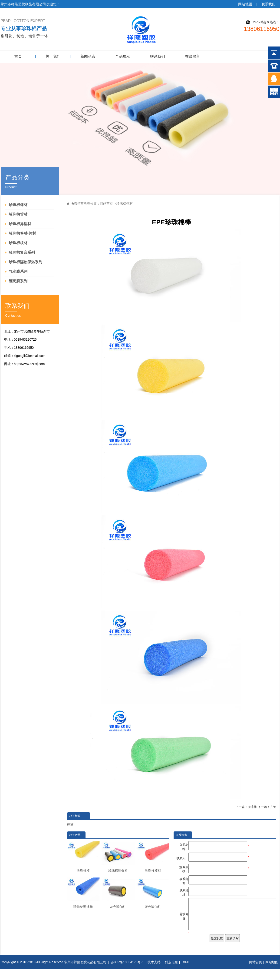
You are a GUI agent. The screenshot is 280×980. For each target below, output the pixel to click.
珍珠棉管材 (18, 214)
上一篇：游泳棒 (246, 807)
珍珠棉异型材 (20, 224)
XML (187, 973)
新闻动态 (88, 56)
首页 (18, 56)
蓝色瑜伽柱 (153, 893)
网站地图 (245, 4)
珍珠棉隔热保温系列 (26, 262)
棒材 (70, 824)
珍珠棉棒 (83, 857)
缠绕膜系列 (18, 281)
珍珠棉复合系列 (22, 252)
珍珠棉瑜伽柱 (118, 857)
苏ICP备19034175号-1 (127, 973)
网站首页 (106, 203)
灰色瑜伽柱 (118, 893)
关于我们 (53, 56)
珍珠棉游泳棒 (83, 893)
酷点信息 (171, 973)
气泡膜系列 (18, 271)
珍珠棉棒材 (18, 205)
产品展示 (123, 56)
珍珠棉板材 (18, 243)
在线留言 (192, 56)
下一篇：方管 (267, 807)
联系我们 (268, 4)
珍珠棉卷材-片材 (22, 233)
